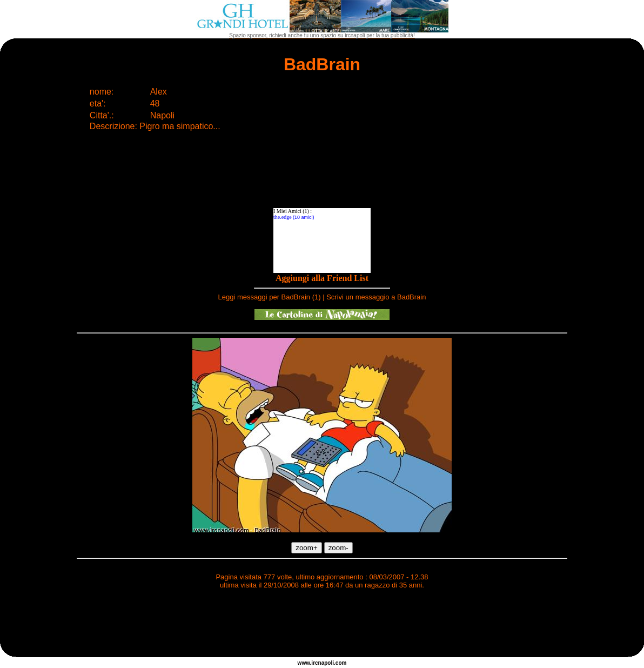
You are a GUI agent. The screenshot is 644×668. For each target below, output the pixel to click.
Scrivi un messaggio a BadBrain (376, 297)
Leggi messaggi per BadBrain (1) (270, 297)
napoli (326, 663)
